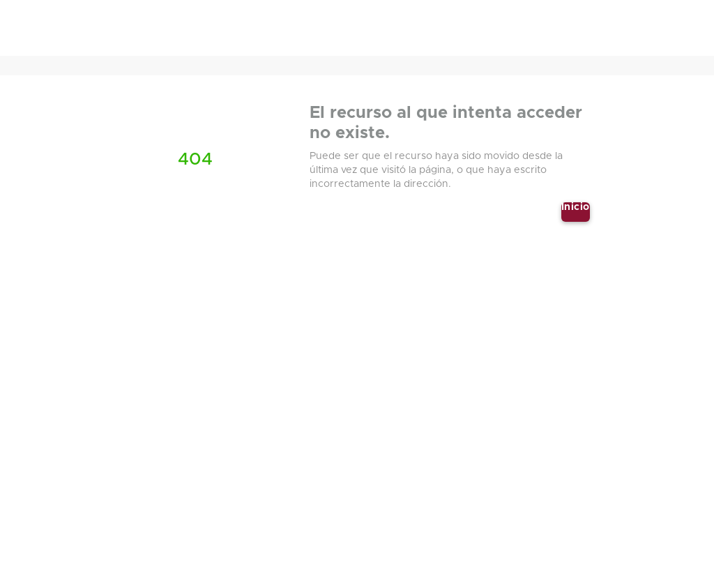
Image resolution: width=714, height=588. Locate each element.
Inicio (576, 207)
